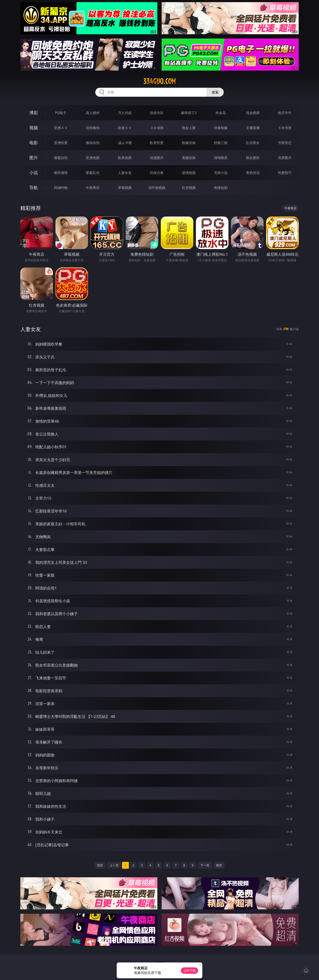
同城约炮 (61, 188)
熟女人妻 (189, 128)
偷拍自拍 (93, 143)
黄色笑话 (253, 173)
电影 (34, 143)
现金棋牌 (253, 113)
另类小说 (221, 173)
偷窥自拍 (61, 158)
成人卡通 (125, 143)
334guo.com (159, 81)
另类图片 (285, 158)
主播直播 (253, 128)
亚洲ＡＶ (61, 128)
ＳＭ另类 (285, 128)
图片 (34, 158)
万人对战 (125, 113)
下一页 (205, 865)
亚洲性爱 (61, 143)
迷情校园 (189, 173)
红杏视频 (189, 188)
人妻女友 (125, 173)
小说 (34, 173)
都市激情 (61, 173)
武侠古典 (157, 173)
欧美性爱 (157, 143)
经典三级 (221, 143)
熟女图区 (253, 158)
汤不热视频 (157, 188)
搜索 (215, 92)
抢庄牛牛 (285, 113)
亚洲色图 (93, 158)
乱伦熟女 (253, 143)
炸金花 (221, 113)
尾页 (219, 865)
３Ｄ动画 (157, 128)
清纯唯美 (221, 158)
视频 (34, 128)
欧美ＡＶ (125, 128)
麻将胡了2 (189, 113)
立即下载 (189, 970)
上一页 (114, 865)
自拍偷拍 (93, 128)
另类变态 (285, 143)
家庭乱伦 (93, 173)
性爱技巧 (285, 173)
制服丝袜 (189, 143)
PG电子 (61, 113)
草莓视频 (125, 188)
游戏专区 (157, 113)
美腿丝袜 (189, 158)
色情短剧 (221, 188)
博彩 (34, 113)
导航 (34, 188)
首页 (100, 865)
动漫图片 (157, 158)
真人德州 (93, 113)
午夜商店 (93, 188)
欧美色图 (125, 158)
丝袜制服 (221, 128)
